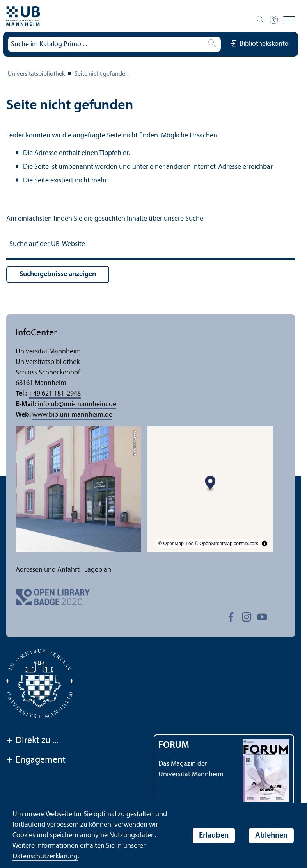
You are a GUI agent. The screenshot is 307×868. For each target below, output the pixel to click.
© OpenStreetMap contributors (226, 544)
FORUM (174, 745)
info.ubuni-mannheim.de (77, 404)
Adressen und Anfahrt (48, 570)
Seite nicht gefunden (102, 74)
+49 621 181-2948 (55, 394)
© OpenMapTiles (176, 544)
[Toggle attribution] (264, 544)
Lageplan (98, 570)
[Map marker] (210, 484)
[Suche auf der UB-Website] (151, 245)
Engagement (36, 761)
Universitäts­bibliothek (36, 74)
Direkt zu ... (32, 741)
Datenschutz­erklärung (45, 856)
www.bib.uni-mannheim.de (72, 415)
